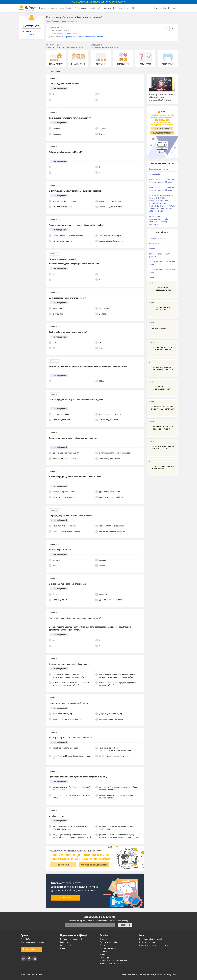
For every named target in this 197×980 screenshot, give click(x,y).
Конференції (66, 945)
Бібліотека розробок (109, 942)
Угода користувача (130, 975)
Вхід (165, 8)
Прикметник (154, 243)
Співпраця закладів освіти (32, 942)
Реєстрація (173, 8)
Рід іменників (154, 174)
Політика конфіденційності (166, 975)
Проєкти (104, 951)
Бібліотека (52, 8)
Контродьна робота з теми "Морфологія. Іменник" (83, 37)
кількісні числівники (157, 238)
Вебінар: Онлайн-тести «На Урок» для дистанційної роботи (161, 97)
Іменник (152, 249)
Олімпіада (118, 8)
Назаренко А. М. (55, 27)
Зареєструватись (32, 26)
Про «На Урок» (27, 939)
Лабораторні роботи (109, 948)
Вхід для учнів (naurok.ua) (151, 939)
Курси (63, 948)
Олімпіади (104, 958)
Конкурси (107, 8)
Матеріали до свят (147, 942)
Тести (61, 8)
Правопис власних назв (158, 169)
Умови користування (146, 975)
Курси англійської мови (110, 964)
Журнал (43, 8)
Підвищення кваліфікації (89, 8)
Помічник (71, 8)
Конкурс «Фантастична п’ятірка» (154, 945)
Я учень (158, 8)
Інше (127, 8)
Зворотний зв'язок (31, 949)
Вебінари (64, 942)
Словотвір (153, 278)
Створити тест (66, 898)
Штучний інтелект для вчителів (114, 961)
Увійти (31, 34)
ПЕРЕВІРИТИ (125, 925)
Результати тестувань (75, 47)
